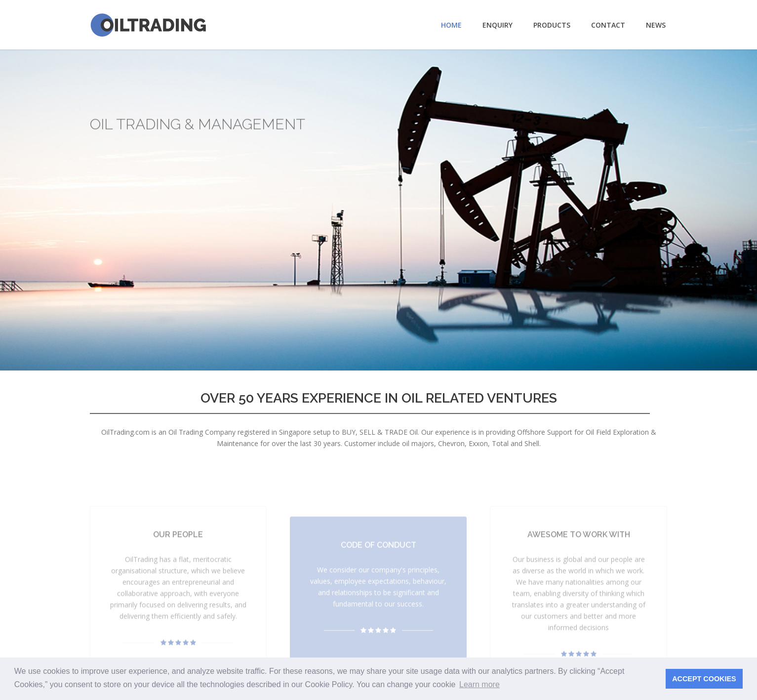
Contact (608, 25)
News (656, 25)
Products (552, 25)
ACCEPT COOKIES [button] (704, 679)
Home (451, 25)
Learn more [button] (479, 684)
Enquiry (498, 25)
